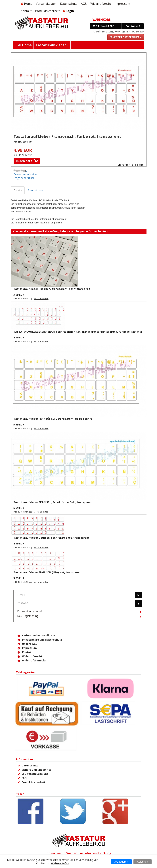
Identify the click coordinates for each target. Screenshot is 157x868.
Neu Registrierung (79, 616)
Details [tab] (18, 190)
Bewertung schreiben (26, 174)
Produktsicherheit (47, 11)
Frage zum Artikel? (24, 178)
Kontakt (26, 11)
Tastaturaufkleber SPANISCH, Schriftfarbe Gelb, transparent (53, 502)
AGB (84, 4)
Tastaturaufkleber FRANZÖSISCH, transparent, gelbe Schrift (53, 419)
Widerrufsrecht (101, 4)
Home (26, 4)
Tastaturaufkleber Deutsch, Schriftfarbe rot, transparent (51, 538)
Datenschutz (69, 4)
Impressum (122, 4)
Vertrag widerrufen (126, 37)
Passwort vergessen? (79, 612)
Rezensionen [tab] (35, 190)
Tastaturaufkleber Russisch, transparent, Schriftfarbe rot (52, 289)
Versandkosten (46, 4)
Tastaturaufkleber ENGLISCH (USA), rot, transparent (48, 572)
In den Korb (27, 161)
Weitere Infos (60, 863)
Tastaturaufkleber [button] (52, 45)
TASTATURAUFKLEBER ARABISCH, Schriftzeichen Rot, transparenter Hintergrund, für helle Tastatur (78, 332)
